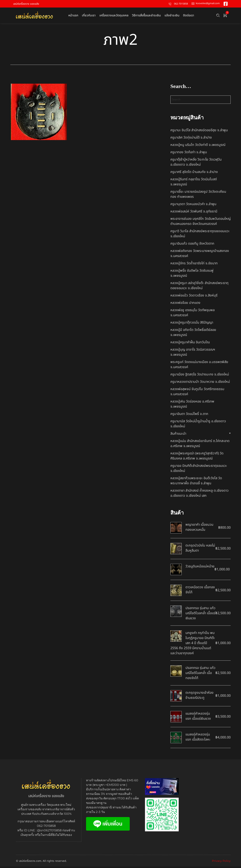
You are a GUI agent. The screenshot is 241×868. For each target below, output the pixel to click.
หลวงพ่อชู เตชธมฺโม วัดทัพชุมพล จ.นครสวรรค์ (193, 314)
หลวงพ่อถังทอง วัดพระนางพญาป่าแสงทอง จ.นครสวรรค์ (200, 255)
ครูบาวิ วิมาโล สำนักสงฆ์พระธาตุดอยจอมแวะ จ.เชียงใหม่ (200, 235)
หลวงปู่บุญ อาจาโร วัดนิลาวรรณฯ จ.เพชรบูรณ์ (193, 354)
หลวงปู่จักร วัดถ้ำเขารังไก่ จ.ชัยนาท (194, 265)
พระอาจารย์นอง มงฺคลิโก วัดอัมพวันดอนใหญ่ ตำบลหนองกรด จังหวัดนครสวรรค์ (201, 223)
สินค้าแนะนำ (178, 435)
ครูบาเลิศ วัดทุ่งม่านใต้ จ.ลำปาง (191, 139)
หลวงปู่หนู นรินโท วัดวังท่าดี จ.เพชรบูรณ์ (198, 146)
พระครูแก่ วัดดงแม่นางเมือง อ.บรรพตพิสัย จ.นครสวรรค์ (199, 366)
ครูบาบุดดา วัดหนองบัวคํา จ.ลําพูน (193, 206)
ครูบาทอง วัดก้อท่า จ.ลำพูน (189, 154)
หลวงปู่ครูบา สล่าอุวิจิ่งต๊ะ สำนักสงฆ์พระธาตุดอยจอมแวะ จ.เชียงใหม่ (199, 287)
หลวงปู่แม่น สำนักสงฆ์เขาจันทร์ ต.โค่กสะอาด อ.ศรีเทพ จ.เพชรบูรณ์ (200, 445)
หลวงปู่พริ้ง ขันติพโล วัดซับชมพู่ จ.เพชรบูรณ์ (192, 275)
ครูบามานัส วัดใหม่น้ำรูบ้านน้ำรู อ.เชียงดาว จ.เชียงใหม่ (198, 425)
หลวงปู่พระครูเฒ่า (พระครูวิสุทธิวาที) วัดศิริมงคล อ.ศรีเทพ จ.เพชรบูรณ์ (197, 457)
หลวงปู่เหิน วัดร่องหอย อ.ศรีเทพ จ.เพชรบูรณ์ (192, 406)
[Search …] (218, 16)
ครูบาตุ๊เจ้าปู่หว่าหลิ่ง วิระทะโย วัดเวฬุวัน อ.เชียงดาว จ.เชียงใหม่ (196, 164)
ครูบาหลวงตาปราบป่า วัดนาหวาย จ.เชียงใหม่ (200, 383)
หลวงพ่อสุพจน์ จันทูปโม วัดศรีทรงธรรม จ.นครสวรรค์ (197, 393)
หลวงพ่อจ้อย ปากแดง (185, 304)
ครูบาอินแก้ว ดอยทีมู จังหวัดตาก (192, 245)
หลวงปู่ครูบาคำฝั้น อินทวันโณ (190, 344)
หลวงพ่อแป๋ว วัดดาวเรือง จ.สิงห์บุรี (194, 297)
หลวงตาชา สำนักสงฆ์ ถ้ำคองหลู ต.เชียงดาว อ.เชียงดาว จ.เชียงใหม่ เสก (199, 495)
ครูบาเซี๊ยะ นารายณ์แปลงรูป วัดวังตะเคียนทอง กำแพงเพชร (198, 196)
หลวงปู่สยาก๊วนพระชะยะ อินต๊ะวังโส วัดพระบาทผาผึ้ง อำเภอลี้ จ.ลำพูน (196, 482)
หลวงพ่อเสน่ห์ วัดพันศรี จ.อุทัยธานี (194, 213)
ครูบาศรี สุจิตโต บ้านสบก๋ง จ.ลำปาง (194, 173)
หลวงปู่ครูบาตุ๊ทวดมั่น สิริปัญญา (192, 324)
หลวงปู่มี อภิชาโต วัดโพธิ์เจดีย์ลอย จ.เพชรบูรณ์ (193, 334)
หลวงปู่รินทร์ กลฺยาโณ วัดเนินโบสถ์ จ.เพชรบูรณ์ (194, 183)
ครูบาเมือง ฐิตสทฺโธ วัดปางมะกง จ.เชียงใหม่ (200, 376)
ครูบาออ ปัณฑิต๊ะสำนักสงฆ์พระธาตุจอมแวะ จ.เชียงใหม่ (199, 470)
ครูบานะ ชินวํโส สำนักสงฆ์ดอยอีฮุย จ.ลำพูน (199, 132)
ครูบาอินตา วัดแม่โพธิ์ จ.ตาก (189, 415)
